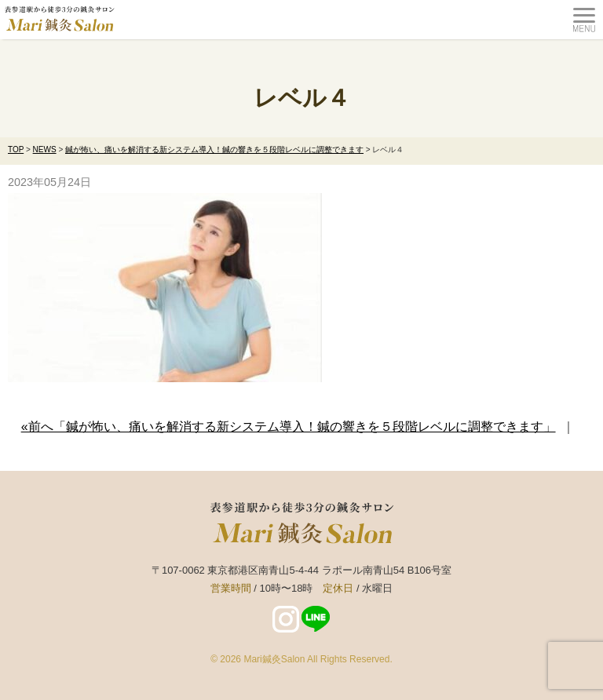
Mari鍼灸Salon (274, 659)
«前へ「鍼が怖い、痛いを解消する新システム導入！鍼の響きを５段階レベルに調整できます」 (289, 427)
